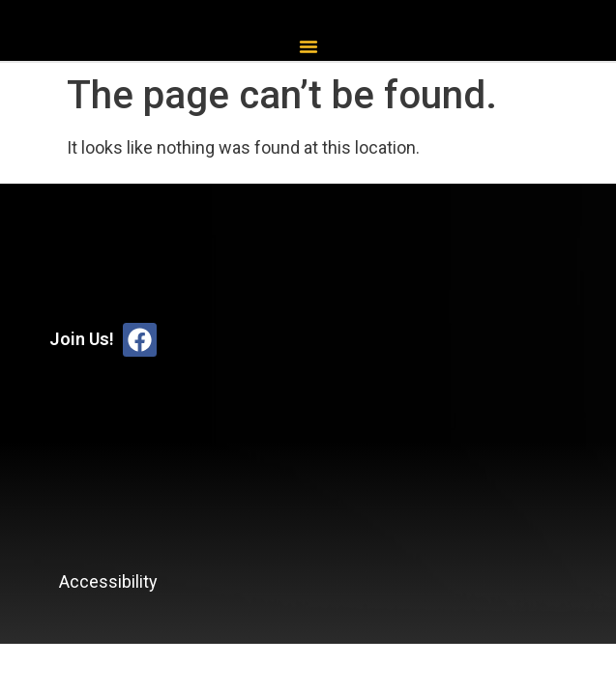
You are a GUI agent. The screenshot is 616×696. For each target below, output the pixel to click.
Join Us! (82, 339)
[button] (308, 46)
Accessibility (108, 581)
